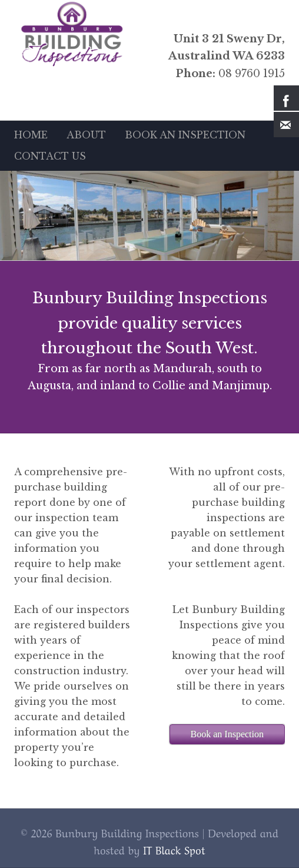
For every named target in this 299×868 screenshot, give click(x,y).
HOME (31, 135)
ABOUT (86, 135)
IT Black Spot (174, 849)
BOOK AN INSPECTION (185, 135)
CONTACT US (50, 156)
